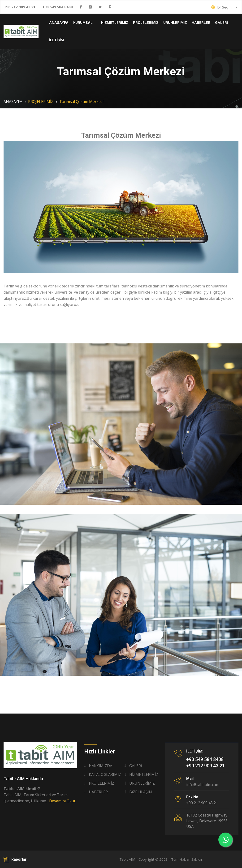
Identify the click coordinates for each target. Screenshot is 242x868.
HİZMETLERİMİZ (115, 23)
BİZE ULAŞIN (141, 792)
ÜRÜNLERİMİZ (175, 23)
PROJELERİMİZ (146, 23)
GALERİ (221, 23)
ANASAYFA (59, 23)
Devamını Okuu (63, 801)
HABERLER (201, 23)
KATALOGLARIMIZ (105, 774)
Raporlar (15, 859)
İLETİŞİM (56, 40)
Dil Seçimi (225, 7)
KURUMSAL (83, 23)
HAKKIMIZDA (101, 766)
